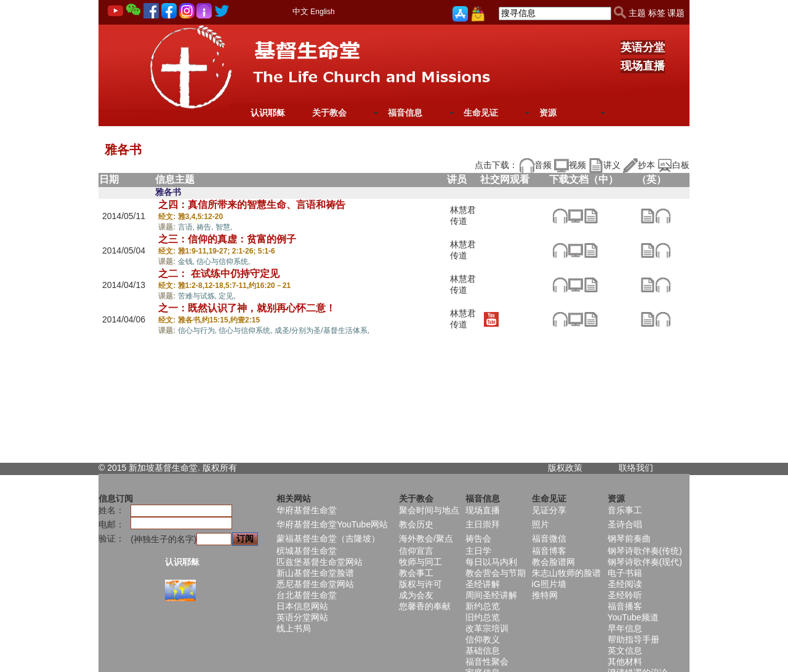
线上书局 (294, 628)
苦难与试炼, (199, 296)
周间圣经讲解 (491, 595)
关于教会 (329, 113)
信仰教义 (483, 639)
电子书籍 (625, 573)
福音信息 (405, 113)
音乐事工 (625, 510)
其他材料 (625, 662)
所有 (228, 468)
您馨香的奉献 (425, 606)
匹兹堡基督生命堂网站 (320, 562)
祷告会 (478, 538)
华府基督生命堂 (307, 510)
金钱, (187, 262)
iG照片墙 (549, 584)
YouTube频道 (633, 617)
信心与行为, (199, 330)
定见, (227, 296)
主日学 (478, 551)
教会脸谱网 (553, 562)
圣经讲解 (483, 584)
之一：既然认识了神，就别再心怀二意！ (247, 308)
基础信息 (483, 650)
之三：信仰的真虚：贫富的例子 (227, 239)
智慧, (224, 227)
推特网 (545, 595)
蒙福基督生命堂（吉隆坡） (328, 538)
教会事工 (416, 573)
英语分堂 (643, 47)
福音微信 (549, 538)
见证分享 (549, 510)
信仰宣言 (416, 551)
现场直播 (643, 66)
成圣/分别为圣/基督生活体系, (322, 330)
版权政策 (565, 468)
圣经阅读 (625, 584)
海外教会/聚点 (426, 538)
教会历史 (416, 524)
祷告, (206, 227)
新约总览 (483, 606)
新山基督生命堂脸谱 (315, 573)
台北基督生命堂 (307, 595)
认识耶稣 (268, 113)
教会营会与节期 (496, 573)
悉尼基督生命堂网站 (315, 584)
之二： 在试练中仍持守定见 (219, 274)
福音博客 (549, 551)
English (322, 12)
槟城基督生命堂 (307, 551)
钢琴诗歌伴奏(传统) (645, 551)
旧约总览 (483, 617)
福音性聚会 (487, 662)
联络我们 (636, 468)
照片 (541, 524)
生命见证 (481, 113)
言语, (187, 227)
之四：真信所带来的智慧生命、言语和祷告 (252, 205)
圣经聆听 (625, 595)
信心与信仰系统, (223, 262)
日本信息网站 (302, 606)
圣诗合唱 (625, 524)
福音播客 (625, 606)
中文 (300, 11)
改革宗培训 (487, 628)
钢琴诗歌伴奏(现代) (645, 562)
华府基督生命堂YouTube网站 (332, 524)
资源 (548, 113)
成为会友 (416, 595)
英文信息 (625, 650)
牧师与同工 (420, 562)
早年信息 (625, 628)
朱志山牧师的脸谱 (566, 573)
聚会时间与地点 (429, 510)
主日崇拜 (483, 524)
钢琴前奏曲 (629, 538)
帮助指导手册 (633, 639)
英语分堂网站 (302, 617)
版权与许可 (420, 584)
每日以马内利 (491, 562)
